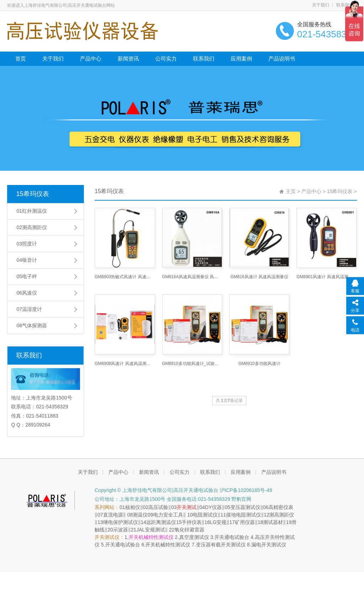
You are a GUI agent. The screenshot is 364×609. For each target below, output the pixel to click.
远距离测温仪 (161, 522)
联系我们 (345, 5)
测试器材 (273, 522)
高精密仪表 (281, 507)
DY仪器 (213, 507)
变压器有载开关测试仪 (221, 545)
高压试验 (158, 507)
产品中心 (91, 59)
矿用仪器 (245, 522)
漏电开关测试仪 (269, 545)
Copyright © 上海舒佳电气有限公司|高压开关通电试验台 (156, 490)
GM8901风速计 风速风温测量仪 (326, 277)
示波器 (121, 530)
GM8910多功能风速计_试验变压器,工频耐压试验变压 (192, 364)
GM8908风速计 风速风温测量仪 (125, 364)
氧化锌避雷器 (189, 530)
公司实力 (166, 59)
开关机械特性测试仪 (151, 537)
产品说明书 (282, 59)
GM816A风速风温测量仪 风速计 (192, 277)
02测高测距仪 (32, 227)
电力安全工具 (168, 515)
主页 (291, 191)
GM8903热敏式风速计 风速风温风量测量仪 (125, 277)
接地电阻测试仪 (243, 515)
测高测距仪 (282, 515)
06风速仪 (27, 293)
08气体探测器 (32, 325)
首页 (21, 59)
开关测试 (187, 507)
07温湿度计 (29, 309)
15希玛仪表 (32, 194)
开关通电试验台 (232, 537)
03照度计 (27, 244)
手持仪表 (192, 522)
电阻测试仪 (205, 515)
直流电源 (113, 515)
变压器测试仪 (245, 507)
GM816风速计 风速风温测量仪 (259, 277)
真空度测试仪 (194, 537)
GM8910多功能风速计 (259, 364)
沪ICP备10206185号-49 (245, 490)
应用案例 (241, 59)
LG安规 (218, 522)
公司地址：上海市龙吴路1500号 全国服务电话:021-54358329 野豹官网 (173, 499)
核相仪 (133, 507)
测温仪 (140, 515)
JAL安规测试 (150, 530)
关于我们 (321, 5)
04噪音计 (27, 260)
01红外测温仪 (32, 211)
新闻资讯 (128, 59)
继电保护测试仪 (121, 522)
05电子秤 (27, 276)
